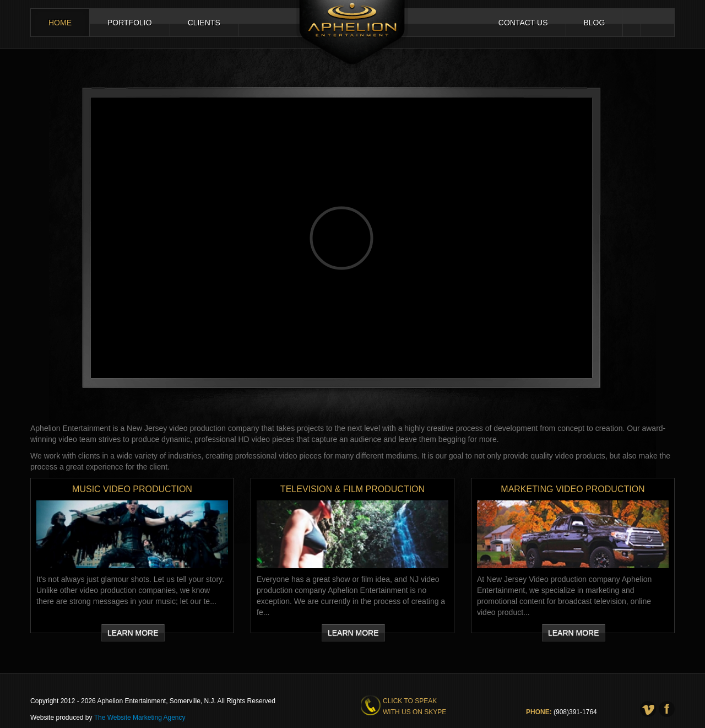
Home (60, 23)
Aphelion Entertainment (352, 34)
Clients (204, 23)
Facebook (649, 23)
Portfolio (130, 23)
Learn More (133, 633)
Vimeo (632, 23)
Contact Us (523, 23)
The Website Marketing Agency (140, 718)
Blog (595, 23)
